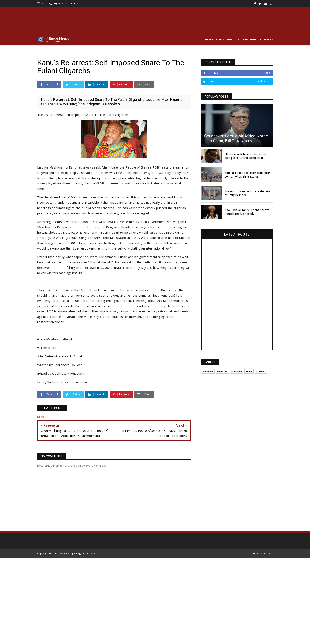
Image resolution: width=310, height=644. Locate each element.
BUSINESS (266, 40)
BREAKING (249, 40)
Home (74, 3)
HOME (209, 40)
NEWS (220, 40)
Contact (268, 553)
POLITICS (233, 40)
